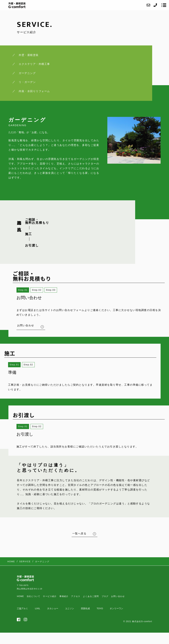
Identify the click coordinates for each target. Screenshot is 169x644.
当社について (33, 596)
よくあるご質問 (91, 596)
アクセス (76, 596)
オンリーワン (116, 608)
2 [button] (41, 290)
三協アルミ (22, 608)
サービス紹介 (50, 596)
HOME (20, 596)
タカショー (53, 608)
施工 (29, 234)
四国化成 (85, 608)
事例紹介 (64, 596)
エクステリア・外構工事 (34, 64)
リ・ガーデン (27, 82)
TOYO (100, 608)
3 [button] (55, 290)
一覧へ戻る (79, 533)
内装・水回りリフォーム (34, 91)
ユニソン (70, 608)
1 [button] (27, 290)
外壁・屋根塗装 (29, 55)
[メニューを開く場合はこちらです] (164, 5)
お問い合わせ (118, 596)
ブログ (105, 596)
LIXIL (37, 608)
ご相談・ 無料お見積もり (37, 221)
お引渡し (32, 245)
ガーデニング (27, 73)
